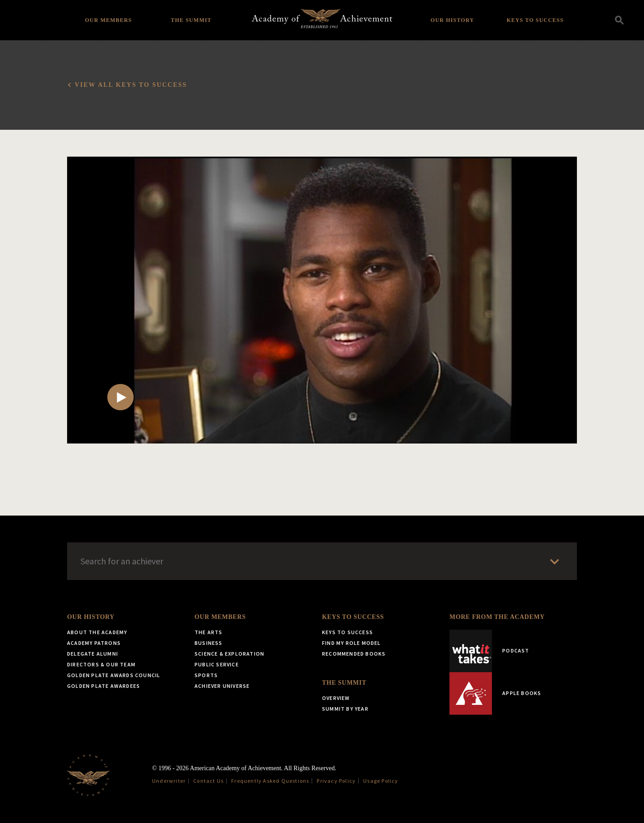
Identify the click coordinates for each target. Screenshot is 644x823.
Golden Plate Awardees (104, 686)
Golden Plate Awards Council (114, 675)
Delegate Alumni (93, 654)
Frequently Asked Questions (270, 781)
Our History (453, 20)
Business (209, 643)
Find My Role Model (352, 643)
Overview (336, 698)
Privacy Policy (336, 781)
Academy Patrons (94, 643)
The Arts (209, 632)
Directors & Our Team (101, 664)
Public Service (217, 664)
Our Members (108, 20)
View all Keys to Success (131, 85)
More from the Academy (497, 617)
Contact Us (208, 781)
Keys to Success (535, 20)
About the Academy (97, 632)
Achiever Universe (222, 686)
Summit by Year (345, 709)
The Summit (191, 20)
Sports (206, 675)
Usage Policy (381, 781)
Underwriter (169, 781)
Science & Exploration (229, 654)
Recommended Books (354, 654)
